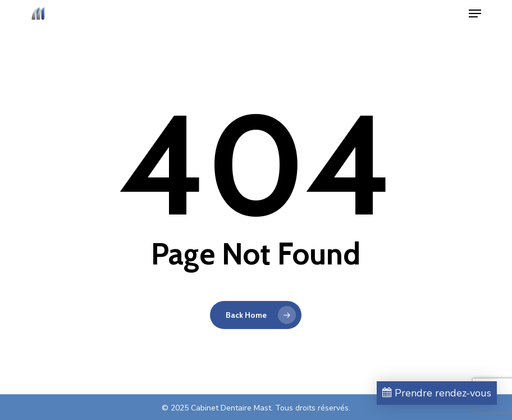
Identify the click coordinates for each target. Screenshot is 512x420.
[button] (475, 13)
